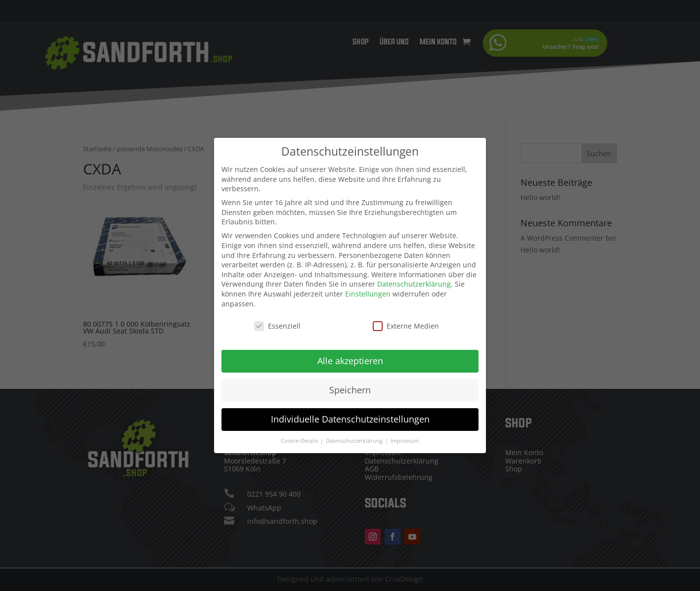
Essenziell (277, 318)
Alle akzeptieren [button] (350, 353)
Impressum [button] (405, 433)
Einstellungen (368, 286)
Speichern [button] (350, 382)
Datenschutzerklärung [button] (355, 433)
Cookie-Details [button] (300, 433)
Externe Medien (406, 318)
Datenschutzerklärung (414, 276)
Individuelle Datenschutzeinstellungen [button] (350, 412)
